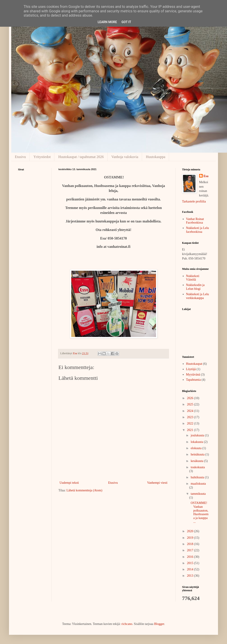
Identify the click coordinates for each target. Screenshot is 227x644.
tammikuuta (198, 494)
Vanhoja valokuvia (125, 157)
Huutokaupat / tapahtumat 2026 (81, 157)
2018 (191, 544)
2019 (191, 538)
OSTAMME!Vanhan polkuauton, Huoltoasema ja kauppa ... (199, 512)
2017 (191, 550)
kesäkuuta (197, 461)
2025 (191, 404)
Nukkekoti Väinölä (193, 278)
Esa (206, 176)
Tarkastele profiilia (194, 201)
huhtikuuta (198, 477)
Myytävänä (193, 375)
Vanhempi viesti (157, 483)
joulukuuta (198, 435)
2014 (191, 569)
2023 (191, 417)
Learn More (107, 22)
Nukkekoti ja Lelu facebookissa (198, 230)
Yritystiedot (42, 157)
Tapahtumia (194, 380)
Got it (126, 22)
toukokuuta (198, 467)
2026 (191, 398)
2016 (191, 557)
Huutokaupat (194, 364)
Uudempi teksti (69, 483)
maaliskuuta (198, 484)
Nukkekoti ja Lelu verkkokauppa (198, 296)
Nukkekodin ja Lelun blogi (195, 287)
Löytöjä (191, 369)
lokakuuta (197, 442)
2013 (191, 576)
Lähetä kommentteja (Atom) (84, 490)
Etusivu (20, 157)
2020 (191, 531)
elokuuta (196, 448)
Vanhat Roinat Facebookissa (195, 221)
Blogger (159, 624)
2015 (191, 563)
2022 (191, 423)
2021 (191, 430)
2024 (191, 411)
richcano (127, 624)
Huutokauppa (156, 157)
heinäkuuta (198, 454)
